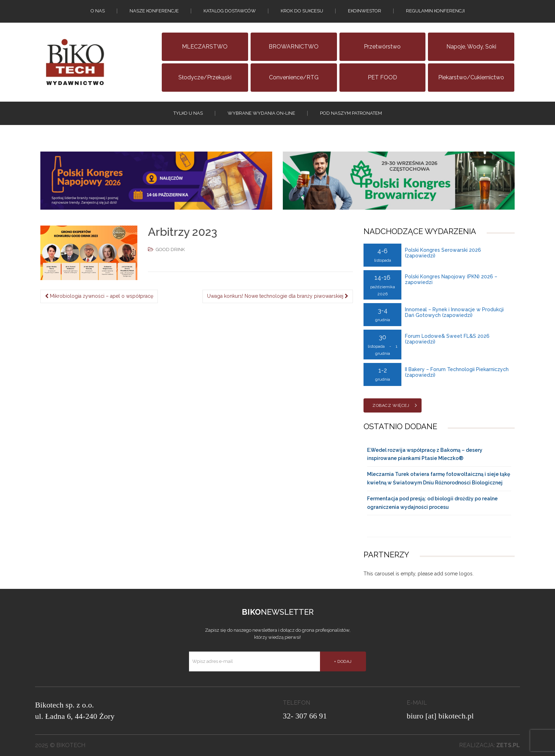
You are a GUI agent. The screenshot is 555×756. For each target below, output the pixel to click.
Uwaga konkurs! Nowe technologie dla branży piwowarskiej (278, 296)
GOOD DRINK (170, 249)
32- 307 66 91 (305, 716)
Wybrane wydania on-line (261, 113)
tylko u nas (188, 113)
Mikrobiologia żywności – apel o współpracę (99, 296)
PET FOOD (382, 77)
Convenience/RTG (294, 77)
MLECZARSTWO (205, 47)
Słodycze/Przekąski (205, 77)
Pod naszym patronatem (351, 113)
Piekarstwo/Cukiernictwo (471, 77)
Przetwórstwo (382, 47)
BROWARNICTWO (294, 47)
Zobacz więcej (391, 405)
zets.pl (508, 745)
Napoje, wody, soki (471, 47)
